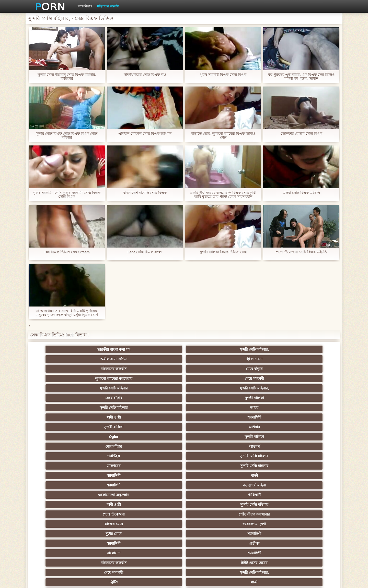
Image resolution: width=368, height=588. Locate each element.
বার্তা (209, 388)
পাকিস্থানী (109, 398)
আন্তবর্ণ (209, 378)
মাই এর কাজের (209, 446)
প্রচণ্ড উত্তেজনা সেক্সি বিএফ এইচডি (301, 252)
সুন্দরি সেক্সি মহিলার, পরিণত (309, 427)
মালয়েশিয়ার (259, 505)
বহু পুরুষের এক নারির (159, 427)
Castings (309, 495)
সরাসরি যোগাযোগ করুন (209, 514)
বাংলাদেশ (59, 417)
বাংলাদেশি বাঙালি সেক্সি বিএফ (145, 193)
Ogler (59, 378)
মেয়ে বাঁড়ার (309, 349)
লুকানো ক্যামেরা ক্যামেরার (59, 359)
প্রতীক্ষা (309, 408)
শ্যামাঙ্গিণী (209, 369)
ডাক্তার (309, 524)
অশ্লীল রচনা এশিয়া (159, 349)
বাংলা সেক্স (109, 505)
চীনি (209, 485)
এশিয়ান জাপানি (59, 514)
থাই (109, 466)
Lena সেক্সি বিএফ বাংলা (145, 252)
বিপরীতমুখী (59, 534)
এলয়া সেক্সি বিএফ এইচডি (301, 193)
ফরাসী (309, 514)
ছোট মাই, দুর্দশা (109, 485)
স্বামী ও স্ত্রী (159, 369)
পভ (259, 427)
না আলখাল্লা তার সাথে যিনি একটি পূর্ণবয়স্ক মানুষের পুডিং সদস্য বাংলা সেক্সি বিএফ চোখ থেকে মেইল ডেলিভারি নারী (67, 313)
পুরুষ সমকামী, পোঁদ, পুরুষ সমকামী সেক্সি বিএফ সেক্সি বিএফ (67, 195)
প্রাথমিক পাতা (274, 580)
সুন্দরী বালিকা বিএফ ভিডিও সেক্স (223, 252)
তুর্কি (259, 456)
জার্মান (259, 485)
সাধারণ (109, 495)
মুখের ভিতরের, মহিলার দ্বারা (209, 524)
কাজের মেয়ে (59, 408)
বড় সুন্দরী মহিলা (309, 388)
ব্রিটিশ (59, 427)
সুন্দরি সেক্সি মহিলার (159, 359)
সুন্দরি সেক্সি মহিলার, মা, (209, 475)
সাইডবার (59, 485)
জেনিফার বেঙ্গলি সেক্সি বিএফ (301, 134)
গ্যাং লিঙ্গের (59, 475)
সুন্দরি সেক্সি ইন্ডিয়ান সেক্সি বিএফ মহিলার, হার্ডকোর (67, 77)
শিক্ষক (59, 456)
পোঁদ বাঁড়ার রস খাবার (309, 398)
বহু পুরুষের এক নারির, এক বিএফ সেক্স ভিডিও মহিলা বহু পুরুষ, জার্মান (301, 77)
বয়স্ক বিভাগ (85, 6)
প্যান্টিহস (259, 378)
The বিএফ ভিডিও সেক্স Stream (67, 252)
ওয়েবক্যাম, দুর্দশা (109, 408)
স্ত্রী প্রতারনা (209, 349)
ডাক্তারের (59, 388)
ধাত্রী (109, 427)
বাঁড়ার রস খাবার (309, 456)
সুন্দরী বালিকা (309, 359)
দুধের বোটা (159, 408)
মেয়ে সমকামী (109, 359)
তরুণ (209, 495)
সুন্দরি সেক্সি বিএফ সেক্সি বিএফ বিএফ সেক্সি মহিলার (67, 136)
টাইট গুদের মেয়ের (209, 417)
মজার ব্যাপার (109, 475)
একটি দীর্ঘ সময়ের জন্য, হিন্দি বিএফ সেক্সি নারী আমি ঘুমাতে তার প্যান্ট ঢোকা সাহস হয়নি (223, 195)
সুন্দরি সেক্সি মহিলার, (109, 349)
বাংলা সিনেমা (109, 446)
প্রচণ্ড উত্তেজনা (259, 398)
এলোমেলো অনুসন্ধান (59, 398)
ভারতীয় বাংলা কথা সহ (59, 349)
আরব (109, 369)
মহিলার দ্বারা (159, 456)
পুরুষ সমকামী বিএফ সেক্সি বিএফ (223, 75)
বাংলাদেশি (59, 466)
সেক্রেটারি (309, 505)
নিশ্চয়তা (309, 446)
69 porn (109, 514)
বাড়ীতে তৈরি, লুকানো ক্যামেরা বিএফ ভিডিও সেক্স (223, 136)
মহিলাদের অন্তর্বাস (108, 6)
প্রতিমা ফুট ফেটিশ (259, 466)
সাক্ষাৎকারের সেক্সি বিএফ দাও (145, 75)
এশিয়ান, (59, 524)
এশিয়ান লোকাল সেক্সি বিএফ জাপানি (145, 134)
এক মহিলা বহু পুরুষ (159, 495)
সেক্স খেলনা (259, 524)
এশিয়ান (309, 369)
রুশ (109, 524)
